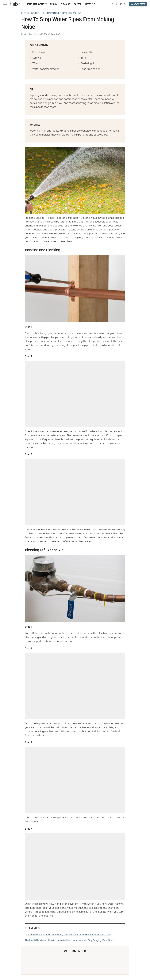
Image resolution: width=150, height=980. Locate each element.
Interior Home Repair (72, 13)
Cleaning (65, 4)
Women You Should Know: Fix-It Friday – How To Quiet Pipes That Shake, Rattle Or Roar (68, 935)
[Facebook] (112, 4)
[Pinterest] (117, 4)
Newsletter (138, 4)
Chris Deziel (29, 34)
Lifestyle (90, 4)
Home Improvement (37, 4)
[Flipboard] (121, 4)
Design (54, 4)
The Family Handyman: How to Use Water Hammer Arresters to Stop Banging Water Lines (69, 940)
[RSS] (125, 4)
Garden (78, 4)
